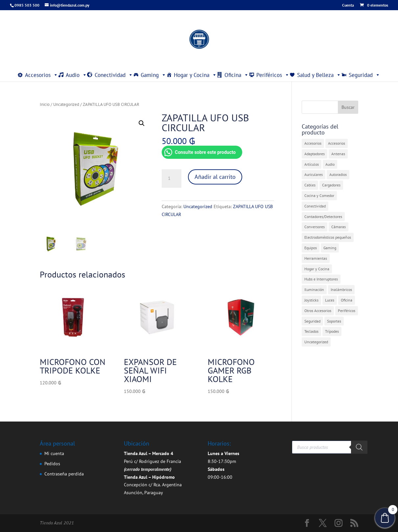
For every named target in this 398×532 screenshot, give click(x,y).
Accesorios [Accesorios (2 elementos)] (337, 143)
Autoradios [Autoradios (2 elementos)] (338, 174)
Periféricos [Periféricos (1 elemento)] (347, 311)
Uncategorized (66, 104)
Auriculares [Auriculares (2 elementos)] (314, 174)
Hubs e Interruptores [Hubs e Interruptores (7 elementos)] (321, 279)
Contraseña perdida (64, 474)
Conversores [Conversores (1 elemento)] (315, 227)
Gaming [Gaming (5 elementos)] (330, 248)
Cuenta (348, 5)
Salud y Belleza (319, 75)
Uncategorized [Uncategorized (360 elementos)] (316, 342)
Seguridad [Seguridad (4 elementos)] (312, 321)
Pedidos (52, 464)
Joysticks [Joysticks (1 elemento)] (311, 300)
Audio (76, 75)
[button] (142, 123)
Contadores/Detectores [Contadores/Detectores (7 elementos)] (323, 217)
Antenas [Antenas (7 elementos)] (338, 154)
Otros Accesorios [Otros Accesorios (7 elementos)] (318, 311)
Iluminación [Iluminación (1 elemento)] (314, 290)
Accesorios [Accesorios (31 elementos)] (313, 143)
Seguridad (364, 75)
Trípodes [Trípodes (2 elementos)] (332, 331)
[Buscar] (359, 447)
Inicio (45, 104)
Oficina (237, 75)
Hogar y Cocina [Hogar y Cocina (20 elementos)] (317, 269)
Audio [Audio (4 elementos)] (330, 164)
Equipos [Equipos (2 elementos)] (311, 248)
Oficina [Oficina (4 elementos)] (347, 300)
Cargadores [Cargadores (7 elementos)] (331, 185)
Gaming (153, 75)
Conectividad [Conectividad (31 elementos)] (315, 206)
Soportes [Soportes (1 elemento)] (334, 321)
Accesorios (42, 75)
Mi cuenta (54, 453)
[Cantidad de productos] (172, 179)
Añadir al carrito (215, 177)
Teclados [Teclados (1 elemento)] (311, 331)
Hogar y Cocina (195, 75)
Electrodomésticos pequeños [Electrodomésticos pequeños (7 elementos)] (328, 237)
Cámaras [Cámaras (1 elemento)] (339, 227)
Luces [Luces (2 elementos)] (330, 300)
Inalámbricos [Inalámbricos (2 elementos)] (341, 290)
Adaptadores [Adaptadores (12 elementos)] (315, 154)
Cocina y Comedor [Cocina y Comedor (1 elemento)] (319, 195)
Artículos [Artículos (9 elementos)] (312, 164)
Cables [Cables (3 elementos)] (310, 185)
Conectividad (114, 75)
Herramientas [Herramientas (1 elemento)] (316, 258)
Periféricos (273, 75)
